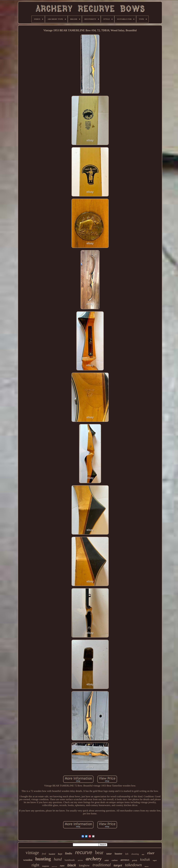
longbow (84, 865)
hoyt (60, 854)
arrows (125, 860)
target (118, 865)
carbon (115, 860)
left (127, 854)
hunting (43, 859)
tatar (109, 854)
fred (44, 854)
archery (94, 859)
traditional (102, 865)
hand (58, 859)
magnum (46, 866)
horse (147, 866)
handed (52, 854)
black (72, 865)
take (143, 854)
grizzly (135, 860)
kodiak (145, 859)
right (35, 865)
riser (151, 853)
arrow (80, 860)
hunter (118, 854)
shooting (135, 854)
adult (107, 860)
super (155, 860)
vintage (32, 853)
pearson (54, 866)
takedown (133, 865)
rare (62, 866)
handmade (70, 860)
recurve (84, 852)
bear (99, 853)
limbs (69, 853)
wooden (28, 860)
